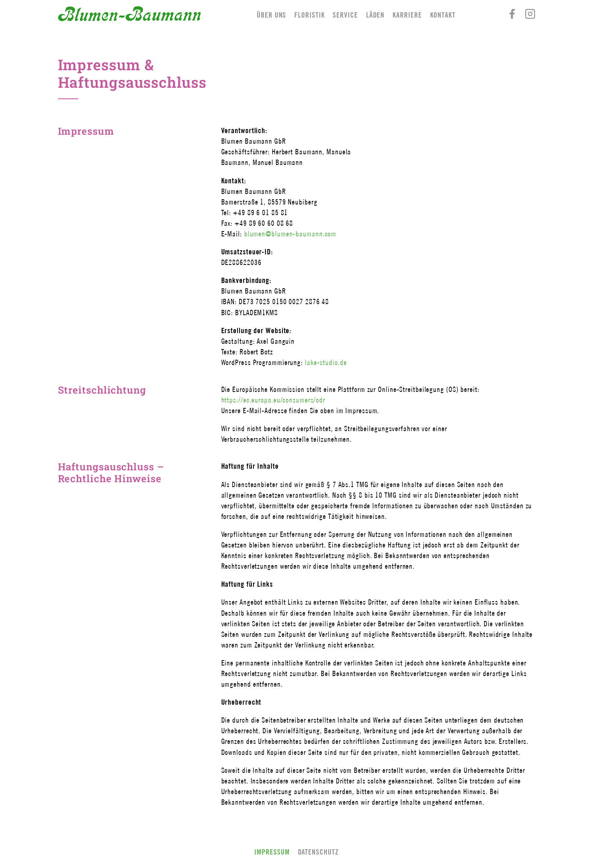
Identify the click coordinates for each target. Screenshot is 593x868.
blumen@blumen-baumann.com (290, 234)
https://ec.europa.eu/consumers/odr (273, 400)
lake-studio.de (326, 362)
